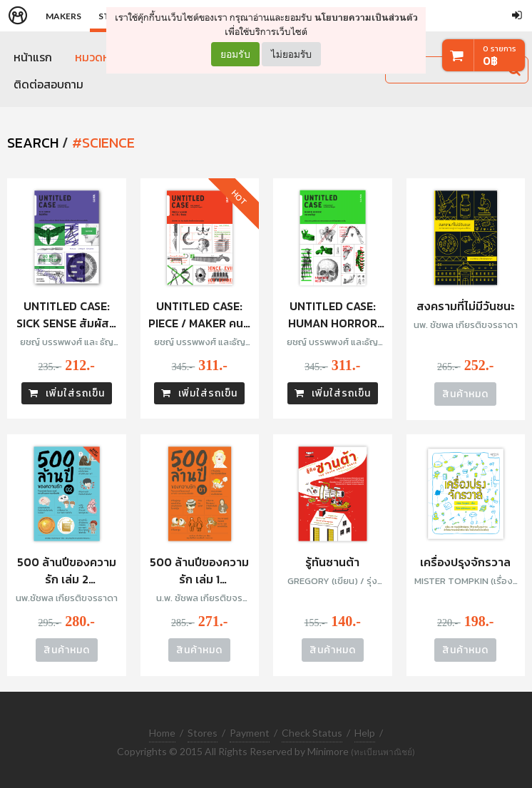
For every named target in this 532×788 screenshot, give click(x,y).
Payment (250, 731)
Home (162, 731)
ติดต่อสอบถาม (48, 84)
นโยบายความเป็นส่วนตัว (366, 17)
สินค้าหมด (465, 394)
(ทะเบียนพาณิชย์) (383, 751)
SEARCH (33, 143)
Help (365, 731)
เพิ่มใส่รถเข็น (67, 393)
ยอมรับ (235, 54)
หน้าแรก (33, 57)
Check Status (312, 731)
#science (103, 143)
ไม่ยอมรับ (291, 54)
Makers (63, 16)
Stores (203, 731)
